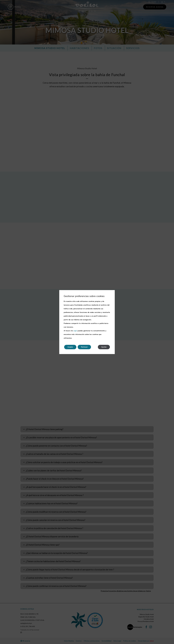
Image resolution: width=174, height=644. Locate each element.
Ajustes (104, 347)
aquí (75, 331)
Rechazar (84, 347)
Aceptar (70, 347)
